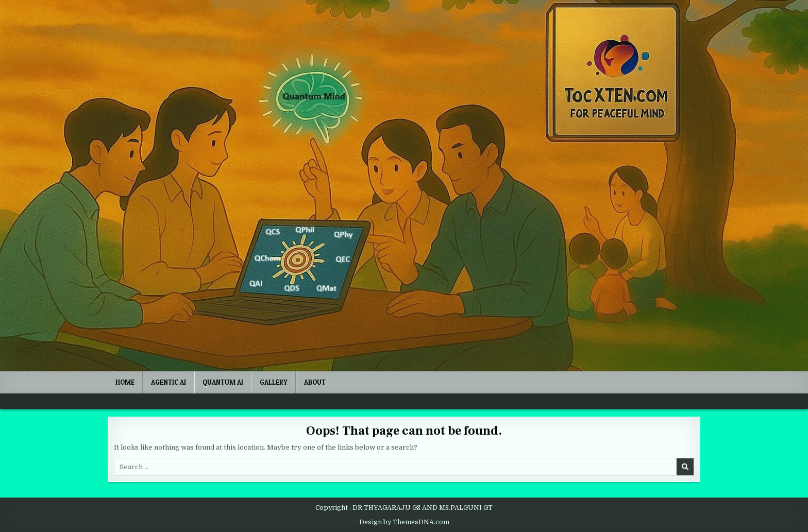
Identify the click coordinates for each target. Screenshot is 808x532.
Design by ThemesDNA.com (404, 522)
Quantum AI (223, 382)
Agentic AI (169, 382)
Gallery (274, 382)
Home (125, 382)
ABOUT (315, 382)
